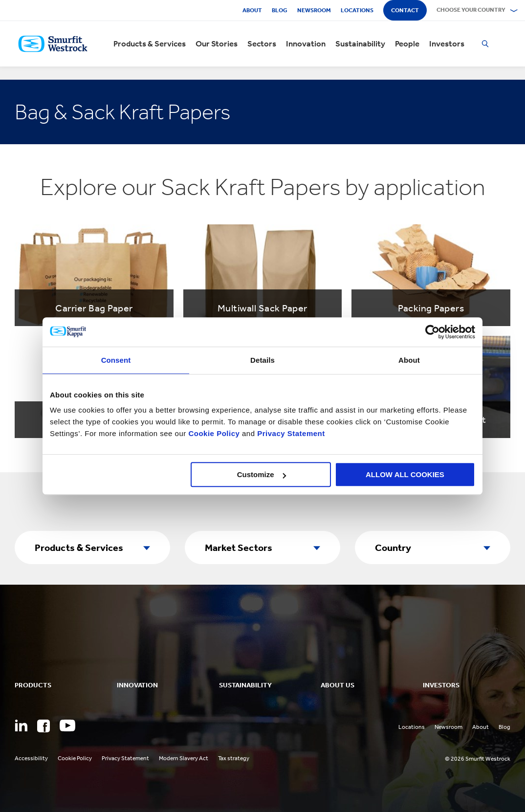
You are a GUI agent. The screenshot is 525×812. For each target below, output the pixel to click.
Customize (262, 474)
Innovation (306, 44)
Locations (357, 10)
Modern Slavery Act (184, 758)
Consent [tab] (116, 360)
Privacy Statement (290, 433)
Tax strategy (234, 758)
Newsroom (314, 10)
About (252, 10)
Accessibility (31, 758)
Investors (447, 44)
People (407, 44)
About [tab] (409, 360)
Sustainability (360, 44)
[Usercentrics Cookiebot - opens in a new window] (432, 332)
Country (393, 548)
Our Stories (217, 44)
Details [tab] (262, 360)
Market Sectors (239, 548)
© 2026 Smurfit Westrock (478, 759)
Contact (405, 10)
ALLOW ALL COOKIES (405, 474)
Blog (280, 10)
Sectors (262, 44)
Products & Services (150, 44)
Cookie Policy (214, 433)
